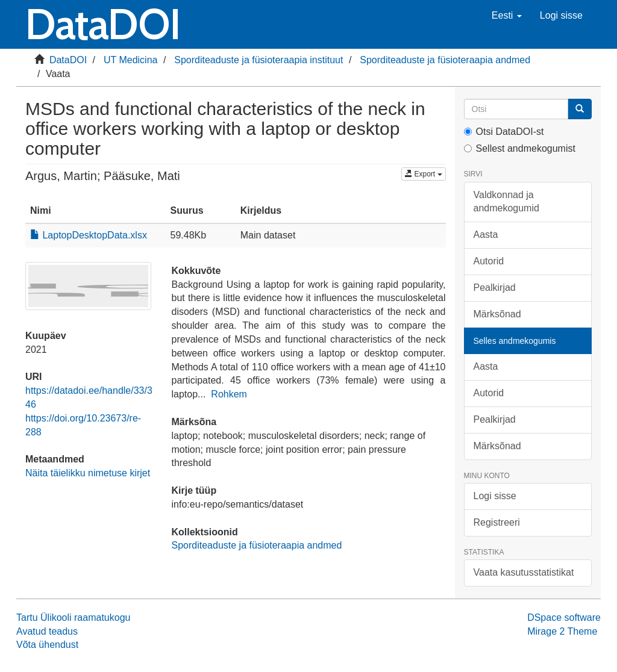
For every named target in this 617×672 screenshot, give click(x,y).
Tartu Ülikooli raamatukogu (73, 618)
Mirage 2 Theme (562, 631)
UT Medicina (131, 60)
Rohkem (229, 394)
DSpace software (564, 618)
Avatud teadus (47, 631)
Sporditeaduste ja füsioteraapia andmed (445, 60)
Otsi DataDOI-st (504, 132)
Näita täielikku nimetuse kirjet (88, 473)
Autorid (489, 261)
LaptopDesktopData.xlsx (89, 235)
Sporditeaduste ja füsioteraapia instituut (258, 60)
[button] (507, 16)
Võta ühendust (47, 645)
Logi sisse (495, 496)
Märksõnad (497, 314)
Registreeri (497, 522)
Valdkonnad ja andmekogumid (506, 202)
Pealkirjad (495, 288)
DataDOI (68, 60)
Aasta (486, 235)
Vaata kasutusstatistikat (524, 572)
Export (423, 174)
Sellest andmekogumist (520, 148)
